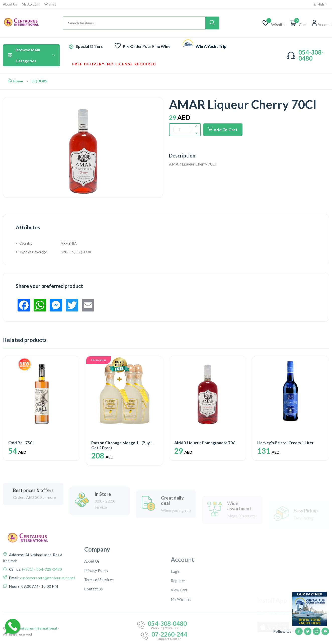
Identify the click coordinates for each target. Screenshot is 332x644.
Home (15, 81)
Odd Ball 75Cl (21, 443)
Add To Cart (223, 130)
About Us (10, 4)
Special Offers (89, 46)
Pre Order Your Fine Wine (147, 46)
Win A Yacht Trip (211, 46)
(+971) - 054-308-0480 (42, 616)
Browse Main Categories (31, 55)
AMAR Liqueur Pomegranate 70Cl (205, 443)
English (321, 4)
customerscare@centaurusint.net (47, 625)
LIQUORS (39, 81)
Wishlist (50, 4)
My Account (31, 4)
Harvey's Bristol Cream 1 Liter (285, 443)
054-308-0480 (311, 55)
